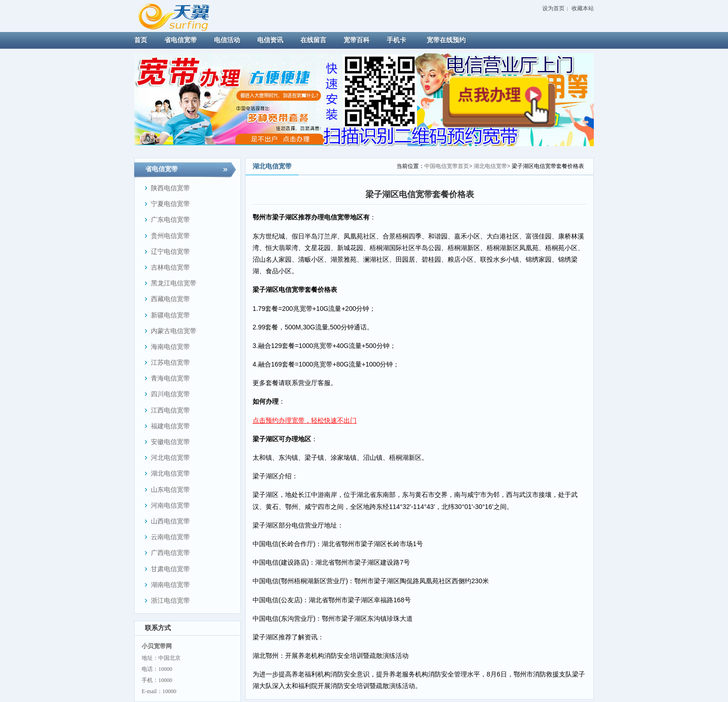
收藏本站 (583, 8)
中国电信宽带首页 (447, 166)
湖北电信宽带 (490, 166)
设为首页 (553, 8)
